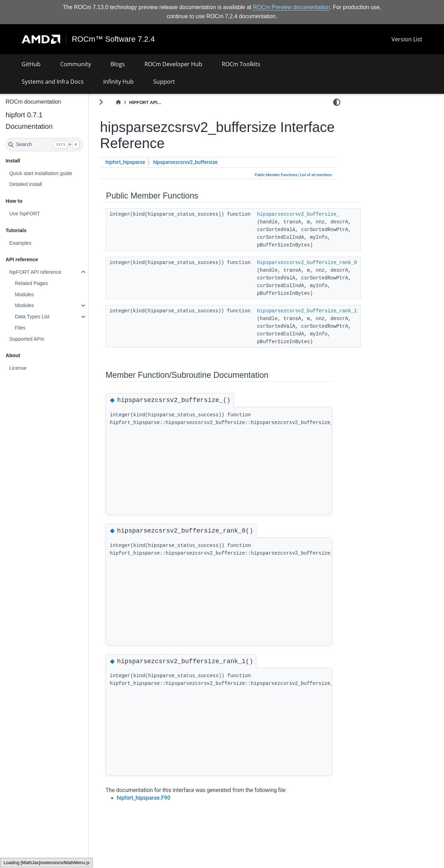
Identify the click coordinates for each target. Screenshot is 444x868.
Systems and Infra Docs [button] (53, 82)
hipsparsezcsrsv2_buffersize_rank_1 (307, 311)
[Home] (118, 102)
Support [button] (164, 82)
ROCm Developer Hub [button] (173, 64)
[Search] (44, 145)
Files (20, 328)
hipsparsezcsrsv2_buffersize (185, 162)
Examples (20, 243)
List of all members (316, 175)
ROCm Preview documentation (291, 7)
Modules (24, 294)
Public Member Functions (276, 175)
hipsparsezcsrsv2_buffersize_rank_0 (307, 263)
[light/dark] (337, 102)
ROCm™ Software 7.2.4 (113, 39)
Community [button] (76, 64)
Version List (407, 39)
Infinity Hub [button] (118, 82)
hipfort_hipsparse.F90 (144, 798)
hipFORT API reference (35, 272)
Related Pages (31, 283)
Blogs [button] (118, 64)
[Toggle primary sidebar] (101, 102)
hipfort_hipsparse (125, 162)
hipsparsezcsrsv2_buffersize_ (298, 214)
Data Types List (32, 317)
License (18, 368)
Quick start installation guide (41, 173)
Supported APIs (27, 339)
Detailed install (26, 184)
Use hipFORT (24, 214)
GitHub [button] (31, 64)
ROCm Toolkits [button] (241, 64)
